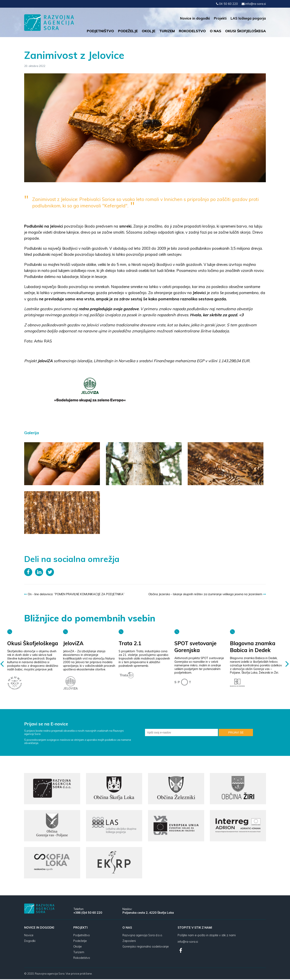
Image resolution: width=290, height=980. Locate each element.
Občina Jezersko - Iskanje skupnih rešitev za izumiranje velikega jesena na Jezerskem (207, 594)
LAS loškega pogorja (248, 18)
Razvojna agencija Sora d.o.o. (143, 936)
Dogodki (30, 942)
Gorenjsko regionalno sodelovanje (146, 947)
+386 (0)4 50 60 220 (88, 913)
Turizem (167, 31)
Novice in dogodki (195, 18)
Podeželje (128, 31)
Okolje (149, 31)
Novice (29, 936)
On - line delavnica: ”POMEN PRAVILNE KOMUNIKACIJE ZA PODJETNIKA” (74, 594)
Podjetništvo (100, 31)
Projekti (220, 18)
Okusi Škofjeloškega (245, 31)
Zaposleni (129, 942)
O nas (215, 31)
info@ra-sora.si (254, 4)
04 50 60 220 (227, 4)
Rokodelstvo (192, 31)
